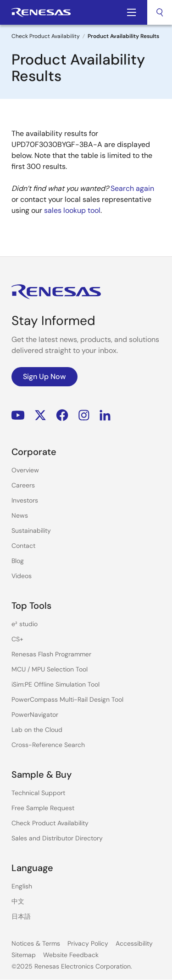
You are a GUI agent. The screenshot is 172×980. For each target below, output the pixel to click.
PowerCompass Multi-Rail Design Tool (67, 699)
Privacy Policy (88, 943)
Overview (25, 470)
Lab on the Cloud (37, 730)
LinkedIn (105, 415)
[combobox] (160, 12)
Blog (18, 561)
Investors (25, 500)
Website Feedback (71, 955)
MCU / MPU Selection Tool (50, 669)
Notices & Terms (36, 943)
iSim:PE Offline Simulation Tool (55, 684)
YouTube (18, 415)
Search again (132, 188)
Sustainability (31, 531)
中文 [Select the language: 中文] (18, 901)
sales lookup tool (72, 210)
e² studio (25, 624)
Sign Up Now (44, 376)
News (20, 515)
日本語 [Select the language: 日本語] (21, 916)
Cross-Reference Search (48, 745)
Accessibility (134, 943)
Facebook (62, 415)
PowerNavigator (35, 715)
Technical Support (38, 793)
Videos (22, 576)
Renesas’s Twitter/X (40, 415)
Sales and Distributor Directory (57, 838)
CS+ (17, 639)
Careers (23, 485)
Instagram (84, 415)
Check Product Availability (46, 36)
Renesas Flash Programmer (51, 654)
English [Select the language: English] (22, 886)
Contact (23, 546)
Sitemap (24, 955)
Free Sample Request (43, 808)
